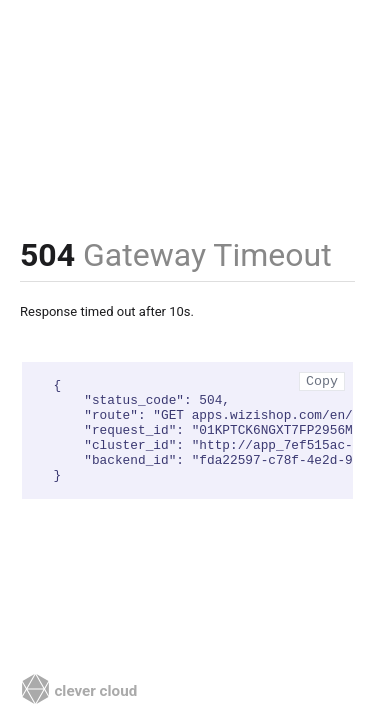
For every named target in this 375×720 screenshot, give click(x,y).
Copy (322, 381)
